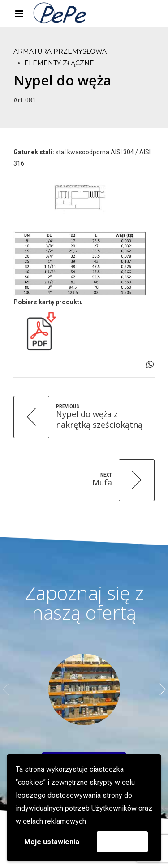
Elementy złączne (59, 63)
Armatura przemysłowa (60, 51)
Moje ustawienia (52, 842)
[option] (84, 689)
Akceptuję (122, 841)
